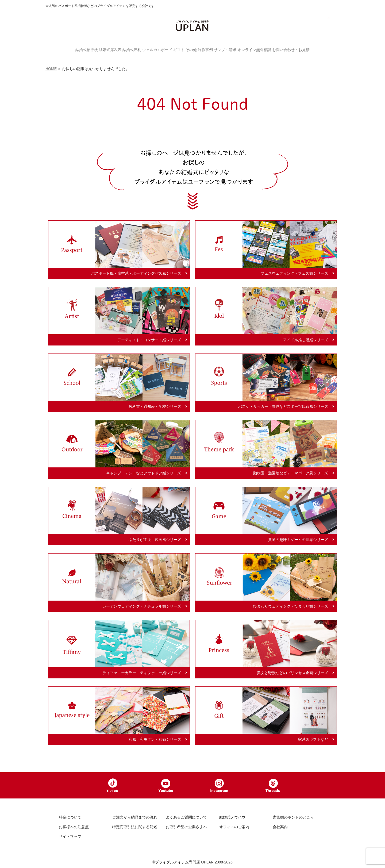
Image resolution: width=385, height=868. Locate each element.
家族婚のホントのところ (293, 816)
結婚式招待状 (63, 49)
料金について (70, 816)
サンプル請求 (238, 49)
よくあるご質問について (186, 816)
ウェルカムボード (149, 49)
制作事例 (213, 49)
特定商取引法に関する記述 (135, 826)
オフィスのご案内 (234, 826)
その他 (194, 49)
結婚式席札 (118, 49)
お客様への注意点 (74, 826)
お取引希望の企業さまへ (186, 826)
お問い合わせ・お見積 (315, 49)
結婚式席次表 (91, 49)
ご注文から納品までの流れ (135, 816)
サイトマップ (70, 835)
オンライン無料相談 (273, 49)
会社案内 (280, 826)
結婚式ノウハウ (232, 816)
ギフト (176, 49)
